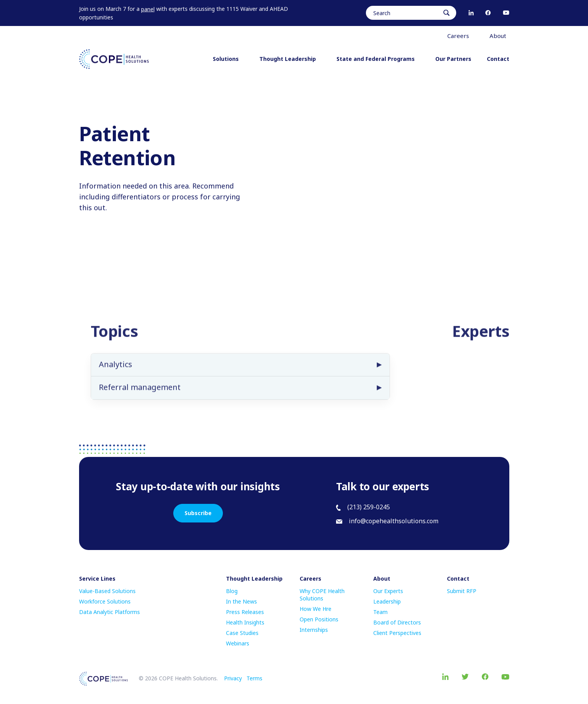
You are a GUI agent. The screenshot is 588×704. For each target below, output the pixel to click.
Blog (232, 591)
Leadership (387, 601)
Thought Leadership (290, 59)
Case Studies (242, 633)
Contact (498, 59)
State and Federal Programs (378, 59)
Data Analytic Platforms (109, 612)
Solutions (228, 59)
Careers (461, 36)
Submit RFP (462, 591)
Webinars (238, 643)
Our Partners (453, 59)
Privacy (233, 678)
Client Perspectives (397, 633)
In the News (241, 601)
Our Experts (388, 591)
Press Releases (245, 612)
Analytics (116, 372)
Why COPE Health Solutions (322, 595)
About (500, 36)
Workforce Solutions (105, 601)
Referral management (140, 395)
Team (380, 612)
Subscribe (198, 513)
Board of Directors (397, 622)
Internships (314, 630)
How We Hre (316, 609)
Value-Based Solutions (107, 591)
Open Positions (319, 619)
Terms (254, 678)
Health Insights (245, 622)
